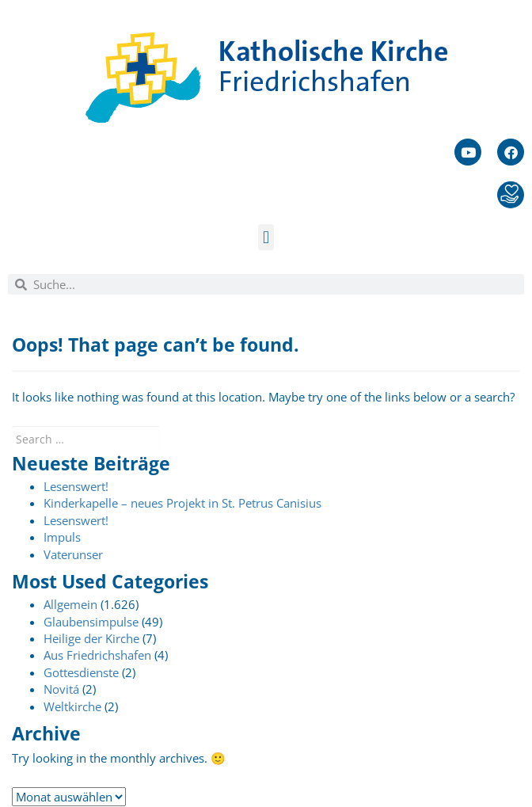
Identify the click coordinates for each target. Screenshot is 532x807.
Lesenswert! (76, 486)
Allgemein (70, 604)
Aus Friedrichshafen (97, 655)
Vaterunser (73, 554)
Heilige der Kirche (91, 638)
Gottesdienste (81, 672)
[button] (266, 237)
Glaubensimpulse (91, 622)
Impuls (62, 537)
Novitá (61, 689)
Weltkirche (72, 706)
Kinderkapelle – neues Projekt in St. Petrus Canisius (182, 503)
